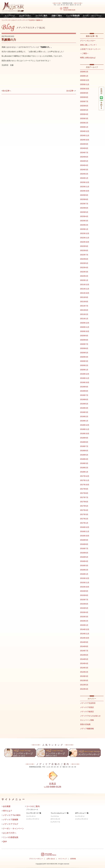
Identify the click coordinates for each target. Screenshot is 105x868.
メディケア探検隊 (11, 820)
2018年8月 (84, 442)
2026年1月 (84, 76)
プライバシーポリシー (36, 859)
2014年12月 (85, 629)
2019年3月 (84, 412)
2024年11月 (85, 136)
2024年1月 (84, 178)
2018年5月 (84, 455)
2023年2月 (84, 225)
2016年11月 (85, 531)
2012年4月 (84, 689)
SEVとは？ (8, 811)
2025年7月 (84, 101)
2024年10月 (85, 140)
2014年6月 (84, 655)
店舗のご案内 (57, 16)
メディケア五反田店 (28, 20)
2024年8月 (84, 148)
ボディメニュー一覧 (82, 813)
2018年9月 (84, 438)
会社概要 (7, 806)
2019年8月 (84, 391)
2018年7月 (84, 446)
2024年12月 (85, 131)
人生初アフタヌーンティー (90, 49)
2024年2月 (84, 174)
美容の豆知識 (85, 724)
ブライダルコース (32, 809)
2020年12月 (85, 323)
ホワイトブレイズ (55, 819)
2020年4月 (84, 357)
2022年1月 (84, 280)
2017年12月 (85, 476)
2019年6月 (84, 400)
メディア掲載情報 (87, 729)
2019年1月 (84, 421)
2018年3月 (84, 463)
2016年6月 (84, 553)
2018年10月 (85, 434)
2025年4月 (84, 114)
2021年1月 (84, 319)
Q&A (5, 841)
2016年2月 (84, 570)
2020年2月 (84, 365)
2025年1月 (84, 127)
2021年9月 (84, 297)
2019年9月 (84, 387)
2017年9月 (84, 489)
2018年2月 (84, 468)
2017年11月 (85, 480)
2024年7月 (84, 153)
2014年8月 (84, 646)
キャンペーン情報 (87, 720)
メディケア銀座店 (87, 712)
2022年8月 (84, 251)
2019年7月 (84, 395)
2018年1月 (84, 472)
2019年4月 (84, 408)
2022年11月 (85, 238)
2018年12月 (85, 425)
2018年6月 (84, 451)
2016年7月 (84, 549)
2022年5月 (84, 263)
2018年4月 (84, 459)
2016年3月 (84, 566)
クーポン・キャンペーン (92, 16)
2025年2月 (84, 123)
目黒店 (66, 8)
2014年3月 (84, 668)
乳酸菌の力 (39, 20)
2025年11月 (85, 84)
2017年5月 (84, 506)
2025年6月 (84, 106)
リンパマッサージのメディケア (11, 20)
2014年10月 (85, 638)
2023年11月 (85, 187)
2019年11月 (85, 378)
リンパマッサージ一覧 (34, 813)
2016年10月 (85, 536)
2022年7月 (84, 255)
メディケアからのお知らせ (90, 716)
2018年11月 (85, 429)
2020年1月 (84, 370)
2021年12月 (85, 285)
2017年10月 (85, 485)
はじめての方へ (25, 16)
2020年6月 (84, 348)
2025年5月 (84, 110)
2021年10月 (85, 293)
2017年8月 (84, 493)
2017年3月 (84, 514)
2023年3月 (84, 221)
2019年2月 (84, 417)
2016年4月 (84, 561)
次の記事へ (71, 91)
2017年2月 (84, 519)
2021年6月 (84, 310)
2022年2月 (84, 276)
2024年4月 (84, 165)
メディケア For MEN (12, 815)
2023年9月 (84, 195)
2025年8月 (84, 97)
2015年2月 (84, 621)
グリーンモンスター (88, 41)
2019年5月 (84, 404)
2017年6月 (84, 502)
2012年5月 (84, 685)
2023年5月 (84, 212)
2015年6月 (84, 604)
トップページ (10, 16)
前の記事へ (7, 91)
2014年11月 (85, 634)
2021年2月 (84, 314)
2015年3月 (84, 617)
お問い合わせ (51, 859)
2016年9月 (84, 540)
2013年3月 (84, 676)
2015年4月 (84, 612)
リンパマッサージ (31, 816)
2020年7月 (84, 344)
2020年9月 (84, 336)
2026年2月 (84, 72)
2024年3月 (84, 170)
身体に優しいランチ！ (89, 45)
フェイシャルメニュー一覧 (60, 813)
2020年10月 (85, 331)
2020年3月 (84, 361)
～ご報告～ (84, 53)
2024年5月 (84, 161)
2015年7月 (84, 600)
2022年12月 (85, 233)
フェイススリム (55, 816)
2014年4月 (84, 663)
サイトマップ (63, 859)
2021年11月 (85, 289)
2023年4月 (84, 216)
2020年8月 (84, 340)
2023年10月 (85, 191)
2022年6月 (84, 259)
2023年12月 (85, 182)
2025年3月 (84, 119)
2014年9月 (84, 642)
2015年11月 (85, 583)
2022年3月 (84, 272)
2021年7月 (84, 306)
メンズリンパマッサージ (33, 819)
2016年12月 (85, 527)
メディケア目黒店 (87, 707)
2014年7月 (84, 651)
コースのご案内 (41, 16)
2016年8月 (84, 544)
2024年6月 (84, 157)
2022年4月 (84, 268)
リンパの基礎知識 (73, 16)
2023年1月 (84, 229)
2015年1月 (84, 625)
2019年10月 (85, 382)
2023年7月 (84, 204)
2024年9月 (84, 144)
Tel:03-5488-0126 (69, 10)
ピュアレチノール (55, 822)
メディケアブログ (11, 824)
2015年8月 (84, 595)
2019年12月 (85, 374)
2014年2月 (84, 672)
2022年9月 (84, 246)
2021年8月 (84, 302)
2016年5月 (84, 557)
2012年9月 (84, 681)
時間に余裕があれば (88, 58)
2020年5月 (84, 353)
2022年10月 (85, 242)
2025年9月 (84, 93)
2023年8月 (84, 199)
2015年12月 (85, 578)
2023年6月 (84, 208)
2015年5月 (84, 608)
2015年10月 (85, 587)
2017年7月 (84, 497)
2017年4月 (84, 510)
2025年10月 (85, 89)
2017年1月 (84, 523)
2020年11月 (85, 327)
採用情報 (73, 859)
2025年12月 (85, 80)
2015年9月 (84, 591)
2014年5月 (84, 659)
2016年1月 (84, 574)
